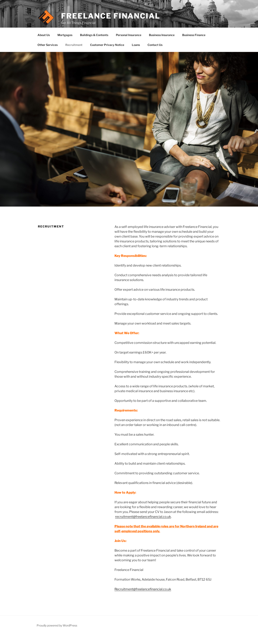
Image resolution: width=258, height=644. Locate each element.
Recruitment (74, 54)
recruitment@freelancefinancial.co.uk (143, 526)
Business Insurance (162, 44)
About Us (44, 44)
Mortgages (65, 44)
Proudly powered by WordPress (57, 635)
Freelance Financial (111, 16)
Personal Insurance (129, 44)
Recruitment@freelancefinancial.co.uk (143, 598)
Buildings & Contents (94, 44)
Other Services (48, 54)
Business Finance (194, 44)
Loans (136, 54)
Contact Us (155, 54)
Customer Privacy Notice (107, 54)
